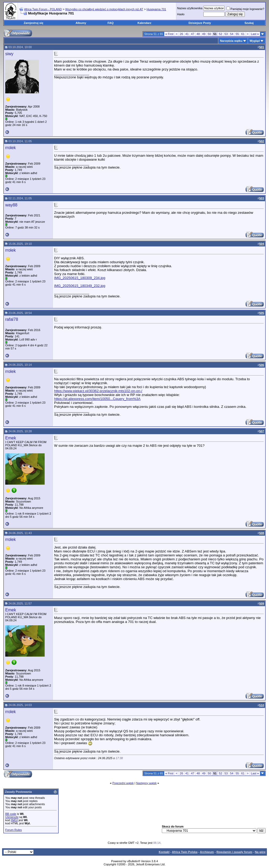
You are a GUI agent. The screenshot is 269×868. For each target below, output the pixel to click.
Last (255, 34)
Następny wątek (146, 783)
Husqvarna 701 (156, 9)
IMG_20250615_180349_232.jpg (80, 286)
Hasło (181, 14)
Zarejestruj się (33, 23)
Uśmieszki (12, 817)
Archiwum (207, 852)
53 (226, 34)
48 (198, 34)
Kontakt (164, 852)
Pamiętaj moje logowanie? (245, 9)
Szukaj (249, 23)
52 (220, 34)
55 (237, 34)
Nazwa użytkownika (190, 8)
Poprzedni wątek (123, 783)
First (170, 34)
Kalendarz (145, 23)
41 (187, 34)
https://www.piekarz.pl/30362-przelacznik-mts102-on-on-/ (98, 391)
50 (209, 34)
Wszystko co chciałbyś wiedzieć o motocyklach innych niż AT (104, 9)
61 (243, 34)
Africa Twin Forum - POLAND (43, 9)
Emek (11, 438)
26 (182, 34)
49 (204, 34)
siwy (9, 54)
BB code (11, 814)
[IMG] (14, 820)
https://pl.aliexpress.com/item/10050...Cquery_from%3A (97, 399)
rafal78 (12, 319)
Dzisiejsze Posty (200, 23)
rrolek (11, 148)
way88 (11, 205)
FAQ (111, 23)
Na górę (260, 852)
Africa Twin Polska (185, 852)
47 (193, 34)
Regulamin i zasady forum (234, 852)
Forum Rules (14, 830)
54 (232, 34)
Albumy (81, 23)
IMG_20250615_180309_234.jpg (80, 278)
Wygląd (255, 41)
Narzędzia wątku (231, 41)
